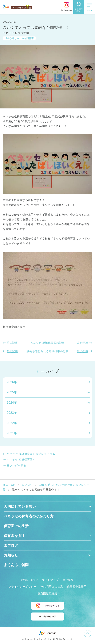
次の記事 (83, 343)
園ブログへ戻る (16, 465)
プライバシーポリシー (23, 587)
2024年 (12, 403)
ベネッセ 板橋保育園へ (21, 460)
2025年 (12, 392)
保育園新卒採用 (47, 593)
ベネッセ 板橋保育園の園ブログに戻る (31, 454)
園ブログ (27, 485)
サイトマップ (50, 580)
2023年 (12, 413)
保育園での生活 (16, 526)
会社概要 (68, 580)
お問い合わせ (30, 580)
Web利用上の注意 (52, 587)
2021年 (12, 433)
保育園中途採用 (77, 587)
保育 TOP (9, 485)
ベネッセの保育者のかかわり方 (29, 516)
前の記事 (12, 343)
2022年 (12, 423)
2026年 (12, 382)
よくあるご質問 (16, 565)
